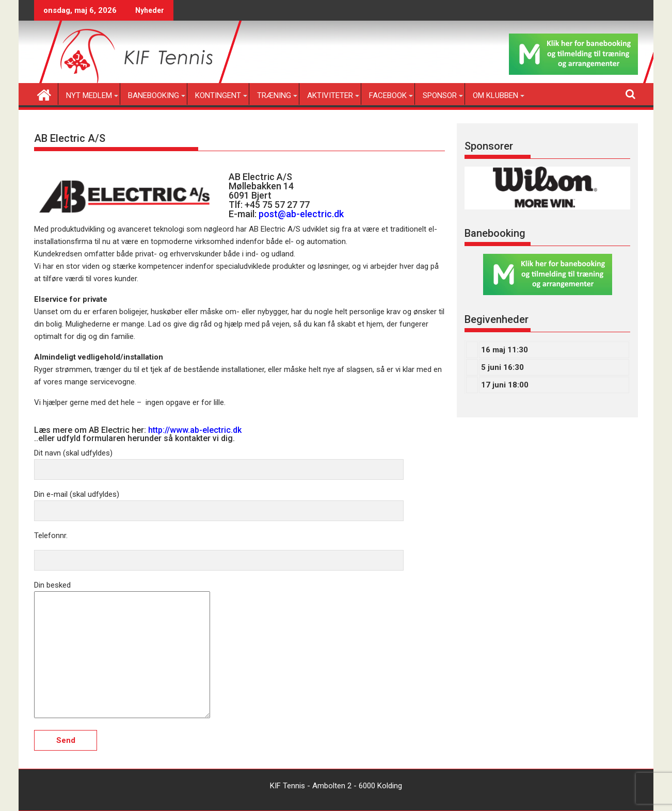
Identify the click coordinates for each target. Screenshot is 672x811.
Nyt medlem (89, 95)
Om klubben (495, 95)
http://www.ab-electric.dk (195, 430)
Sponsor (440, 95)
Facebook (388, 95)
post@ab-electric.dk (301, 214)
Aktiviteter (330, 95)
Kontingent (218, 95)
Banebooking (154, 95)
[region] (547, 188)
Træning (274, 95)
